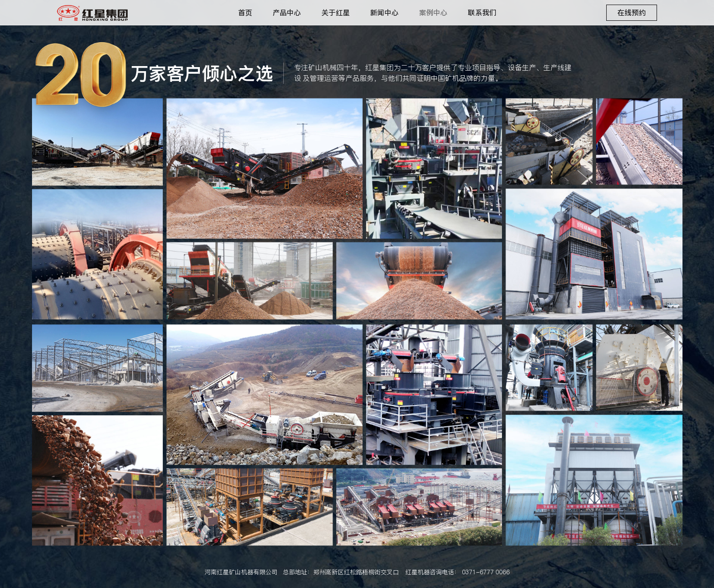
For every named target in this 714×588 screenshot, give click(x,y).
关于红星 (336, 13)
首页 (245, 13)
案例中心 (433, 13)
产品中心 (287, 13)
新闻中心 (384, 13)
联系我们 (482, 13)
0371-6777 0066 (486, 572)
